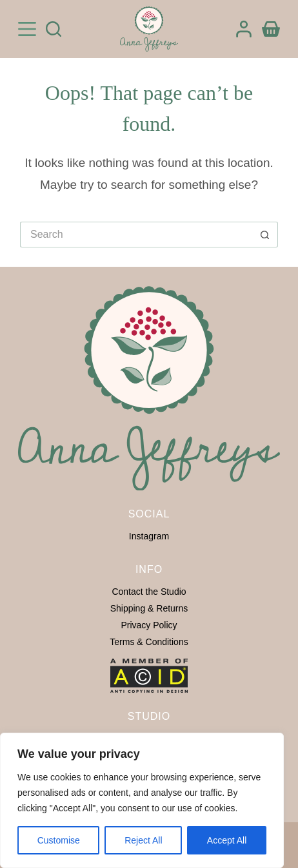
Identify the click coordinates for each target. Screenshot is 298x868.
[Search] (54, 29)
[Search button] (265, 235)
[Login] (244, 29)
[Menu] (27, 29)
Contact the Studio (149, 592)
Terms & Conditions (149, 642)
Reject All (143, 840)
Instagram (149, 536)
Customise (59, 840)
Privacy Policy (149, 625)
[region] (142, 800)
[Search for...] (136, 235)
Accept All (227, 840)
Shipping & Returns (149, 608)
